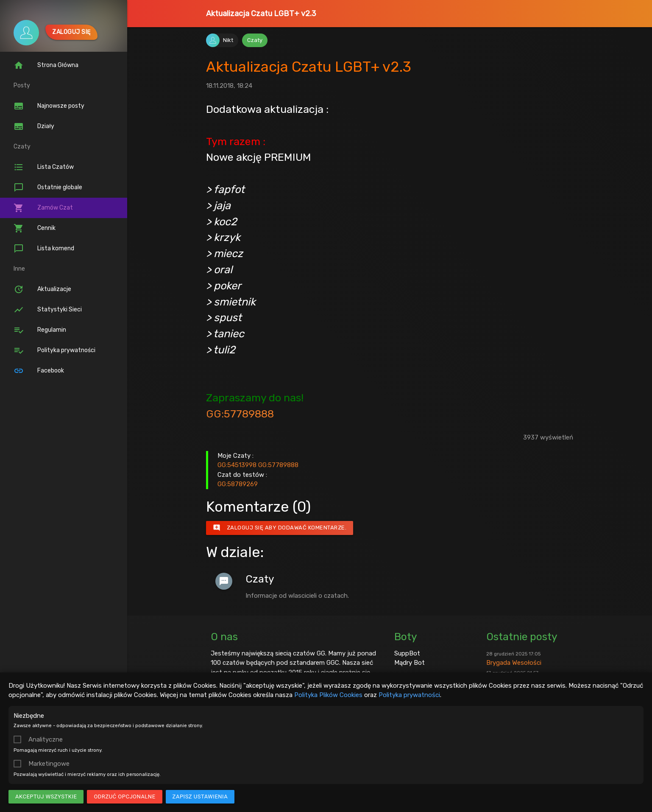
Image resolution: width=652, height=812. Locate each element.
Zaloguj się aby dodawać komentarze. (280, 528)
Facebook (39, 371)
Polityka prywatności (409, 695)
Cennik (35, 228)
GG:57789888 (240, 414)
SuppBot (407, 653)
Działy (34, 126)
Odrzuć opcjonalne (124, 797)
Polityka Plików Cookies (328, 695)
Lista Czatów (44, 167)
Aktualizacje (42, 289)
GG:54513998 (237, 465)
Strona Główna (46, 65)
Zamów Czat (43, 208)
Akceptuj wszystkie (46, 797)
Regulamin (40, 330)
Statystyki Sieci (48, 310)
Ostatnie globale (48, 188)
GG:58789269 (238, 484)
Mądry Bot (410, 663)
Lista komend (44, 249)
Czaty (255, 40)
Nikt (228, 40)
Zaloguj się (71, 32)
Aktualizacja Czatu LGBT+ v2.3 (261, 14)
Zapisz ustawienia (200, 797)
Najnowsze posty (49, 106)
